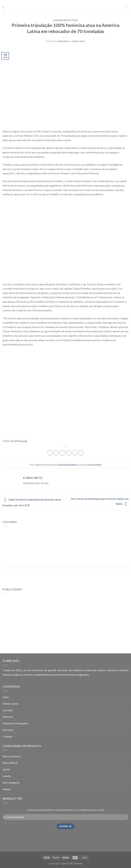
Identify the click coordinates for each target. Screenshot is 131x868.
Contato (7, 736)
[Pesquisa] (127, 7)
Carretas (8, 710)
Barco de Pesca (12, 756)
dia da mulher (95, 465)
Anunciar (8, 717)
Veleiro (7, 789)
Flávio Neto (79, 41)
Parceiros (8, 730)
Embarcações (10, 703)
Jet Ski (6, 769)
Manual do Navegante (16, 723)
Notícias (73, 20)
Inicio (6, 697)
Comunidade (60, 20)
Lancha (7, 776)
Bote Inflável (10, 763)
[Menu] (5, 7)
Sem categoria (11, 782)
